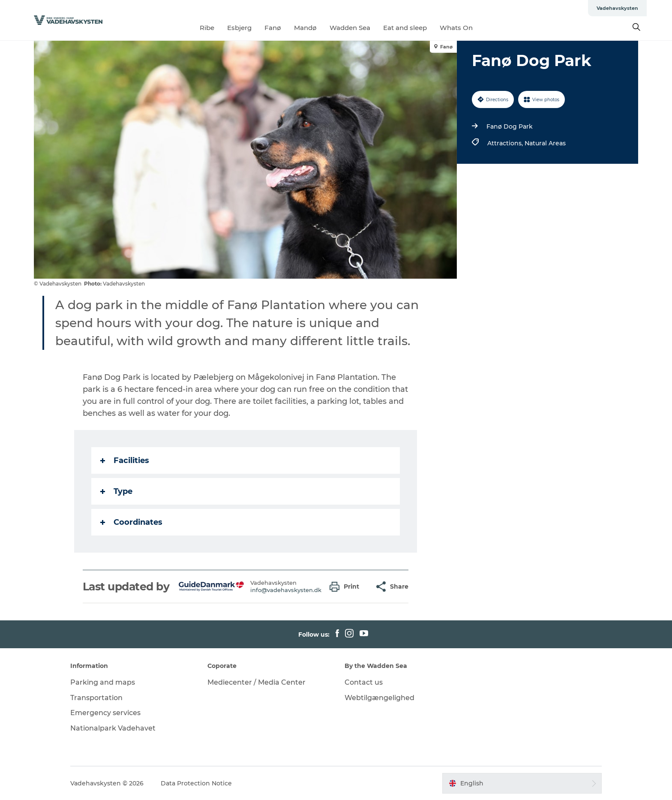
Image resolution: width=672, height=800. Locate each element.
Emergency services (105, 713)
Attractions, (506, 143)
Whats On (456, 28)
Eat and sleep (405, 28)
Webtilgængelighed (379, 698)
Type (116, 491)
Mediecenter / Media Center (256, 682)
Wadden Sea (350, 28)
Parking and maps (103, 682)
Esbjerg (239, 28)
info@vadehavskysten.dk (286, 590)
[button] (346, 587)
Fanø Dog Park (510, 126)
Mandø (305, 28)
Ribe (207, 28)
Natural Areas (545, 143)
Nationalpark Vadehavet (113, 728)
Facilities (125, 460)
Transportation (96, 698)
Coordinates (131, 522)
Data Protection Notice (196, 783)
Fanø (273, 28)
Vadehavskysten (617, 8)
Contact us (364, 682)
